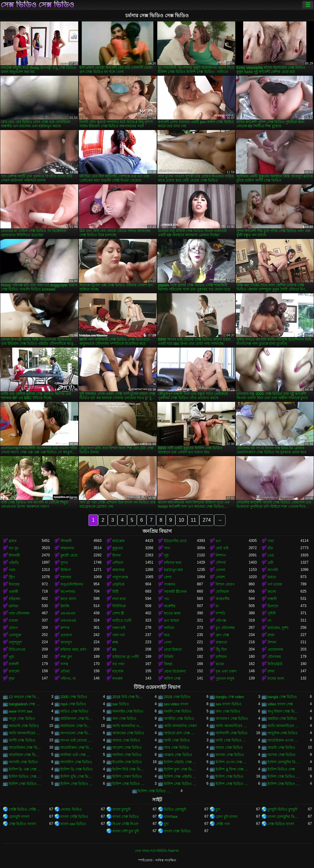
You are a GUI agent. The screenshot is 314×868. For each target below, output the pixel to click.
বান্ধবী (272, 599)
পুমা (11, 657)
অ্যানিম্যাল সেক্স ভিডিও (77, 726)
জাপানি (273, 570)
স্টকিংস (66, 570)
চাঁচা (270, 548)
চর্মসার (13, 606)
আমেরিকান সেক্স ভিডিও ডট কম (77, 748)
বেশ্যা (168, 577)
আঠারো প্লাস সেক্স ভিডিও (180, 733)
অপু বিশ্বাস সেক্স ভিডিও (284, 711)
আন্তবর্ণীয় (223, 599)
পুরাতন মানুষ (225, 679)
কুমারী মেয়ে (69, 555)
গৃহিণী (272, 613)
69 (114, 650)
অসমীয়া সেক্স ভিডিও (179, 719)
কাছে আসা (68, 599)
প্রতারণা (66, 635)
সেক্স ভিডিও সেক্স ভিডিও (37, 5)
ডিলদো (273, 606)
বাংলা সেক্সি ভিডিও (74, 817)
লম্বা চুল (66, 657)
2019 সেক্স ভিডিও (177, 697)
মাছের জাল (276, 679)
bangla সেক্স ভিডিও (282, 697)
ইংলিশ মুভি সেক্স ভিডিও (77, 777)
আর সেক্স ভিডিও (176, 748)
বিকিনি (169, 657)
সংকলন (170, 584)
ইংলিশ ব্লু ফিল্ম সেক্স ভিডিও (232, 769)
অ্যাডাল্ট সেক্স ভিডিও (24, 726)
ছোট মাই (222, 548)
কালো (272, 592)
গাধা (271, 541)
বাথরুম (117, 679)
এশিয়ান (118, 563)
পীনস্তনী (66, 541)
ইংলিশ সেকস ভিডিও (127, 777)
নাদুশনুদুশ (15, 642)
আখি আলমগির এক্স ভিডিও (129, 726)
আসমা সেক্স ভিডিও (230, 755)
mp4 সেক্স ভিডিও (73, 704)
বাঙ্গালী (14, 664)
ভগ (218, 541)
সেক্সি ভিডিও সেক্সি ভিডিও (25, 809)
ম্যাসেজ (118, 671)
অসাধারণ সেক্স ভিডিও (232, 719)
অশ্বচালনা (67, 548)
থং (269, 621)
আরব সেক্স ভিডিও (229, 748)
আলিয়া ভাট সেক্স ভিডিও (77, 755)
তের (271, 555)
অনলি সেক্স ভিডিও (178, 711)
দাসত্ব (64, 664)
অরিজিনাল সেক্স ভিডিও (77, 719)
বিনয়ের (14, 584)
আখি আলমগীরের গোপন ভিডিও (232, 726)
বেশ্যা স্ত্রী (118, 613)
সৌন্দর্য (221, 563)
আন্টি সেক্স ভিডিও (22, 740)
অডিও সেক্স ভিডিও (74, 711)
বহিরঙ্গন (14, 599)
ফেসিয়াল (222, 592)
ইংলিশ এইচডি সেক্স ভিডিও (180, 762)
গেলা (168, 642)
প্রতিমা (65, 671)
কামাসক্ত (119, 570)
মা (217, 606)
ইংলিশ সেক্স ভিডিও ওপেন (77, 784)
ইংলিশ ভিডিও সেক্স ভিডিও (25, 777)
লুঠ (166, 555)
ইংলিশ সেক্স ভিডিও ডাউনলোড (232, 784)
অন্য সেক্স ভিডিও (228, 711)
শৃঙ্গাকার (66, 577)
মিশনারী (14, 555)
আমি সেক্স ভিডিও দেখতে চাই (232, 740)
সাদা (167, 548)
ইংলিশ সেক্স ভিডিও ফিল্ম (154, 791)
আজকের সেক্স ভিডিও (128, 733)
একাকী (13, 592)
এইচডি (14, 563)
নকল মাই (119, 628)
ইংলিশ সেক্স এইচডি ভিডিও (180, 777)
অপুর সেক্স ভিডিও (22, 719)
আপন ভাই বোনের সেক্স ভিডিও (77, 740)
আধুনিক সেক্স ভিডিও (283, 733)
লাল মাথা (119, 599)
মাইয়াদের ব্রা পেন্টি (126, 657)
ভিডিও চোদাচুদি (175, 809)
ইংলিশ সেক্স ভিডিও (229, 777)
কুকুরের (118, 548)
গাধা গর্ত (119, 635)
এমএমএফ (68, 613)
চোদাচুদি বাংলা (19, 817)
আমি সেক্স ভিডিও (177, 740)
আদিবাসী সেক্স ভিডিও (232, 733)
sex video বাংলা (176, 704)
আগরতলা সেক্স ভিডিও (77, 733)
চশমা (271, 635)
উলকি (65, 606)
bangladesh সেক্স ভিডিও (25, 704)
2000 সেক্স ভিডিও (74, 697)
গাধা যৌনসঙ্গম (19, 613)
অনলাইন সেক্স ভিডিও (128, 711)
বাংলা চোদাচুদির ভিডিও (284, 817)
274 (207, 520)
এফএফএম (68, 621)
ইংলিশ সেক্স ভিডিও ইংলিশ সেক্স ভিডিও (284, 777)
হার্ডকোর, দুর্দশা (278, 628)
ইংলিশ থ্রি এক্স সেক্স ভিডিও (25, 769)
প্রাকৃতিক (118, 584)
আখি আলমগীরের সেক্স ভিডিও (25, 733)
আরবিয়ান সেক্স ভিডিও (25, 755)
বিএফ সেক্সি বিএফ (126, 824)
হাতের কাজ (172, 613)
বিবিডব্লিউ (275, 664)
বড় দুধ (14, 548)
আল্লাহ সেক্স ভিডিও (178, 755)
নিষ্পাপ (221, 555)
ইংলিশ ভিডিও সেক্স (281, 769)
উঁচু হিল (221, 650)
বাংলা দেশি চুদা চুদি (126, 831)
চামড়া (272, 577)
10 (181, 520)
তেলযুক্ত (15, 635)
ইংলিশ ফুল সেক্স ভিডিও (180, 769)
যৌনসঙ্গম (274, 657)
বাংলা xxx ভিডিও (73, 824)
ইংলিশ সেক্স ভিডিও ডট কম (180, 784)
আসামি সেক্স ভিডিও (23, 762)
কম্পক (65, 628)
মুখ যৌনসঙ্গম (225, 628)
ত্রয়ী (270, 563)
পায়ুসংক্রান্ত (120, 577)
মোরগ (13, 628)
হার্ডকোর (119, 541)
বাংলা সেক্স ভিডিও (126, 817)
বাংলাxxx (171, 817)
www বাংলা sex (21, 711)
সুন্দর (64, 563)
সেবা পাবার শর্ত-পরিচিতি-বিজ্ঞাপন (157, 851)
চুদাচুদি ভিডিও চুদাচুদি (283, 809)
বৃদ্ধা (12, 679)
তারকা (13, 621)
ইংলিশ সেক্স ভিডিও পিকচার (284, 784)
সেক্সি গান (223, 824)
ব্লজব (13, 541)
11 (194, 520)
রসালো (14, 671)
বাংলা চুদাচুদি (121, 809)
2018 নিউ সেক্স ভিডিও (129, 697)
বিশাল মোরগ (225, 584)
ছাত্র (167, 635)
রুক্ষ (115, 642)
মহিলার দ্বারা (173, 563)
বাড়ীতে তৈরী (122, 621)
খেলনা (220, 570)
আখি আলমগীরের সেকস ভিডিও (284, 726)
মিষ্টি (115, 592)
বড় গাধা (118, 664)
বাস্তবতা (221, 642)
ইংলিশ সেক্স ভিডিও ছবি (129, 784)
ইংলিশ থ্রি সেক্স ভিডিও (77, 769)
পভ (167, 599)
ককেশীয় (170, 606)
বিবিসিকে (119, 606)
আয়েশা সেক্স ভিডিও (127, 748)
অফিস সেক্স (172, 679)
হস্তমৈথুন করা (173, 570)
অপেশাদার (68, 592)
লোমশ (220, 577)
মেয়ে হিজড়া (173, 650)
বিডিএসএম (17, 650)
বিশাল (272, 642)
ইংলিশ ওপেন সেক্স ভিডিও (232, 762)
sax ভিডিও (121, 704)
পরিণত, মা (68, 679)
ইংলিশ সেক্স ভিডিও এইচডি (25, 784)
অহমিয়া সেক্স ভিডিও (282, 719)
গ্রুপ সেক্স (222, 635)
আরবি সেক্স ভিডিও (282, 748)
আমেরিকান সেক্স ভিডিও (25, 748)
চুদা (218, 809)
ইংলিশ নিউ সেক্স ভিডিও (129, 769)
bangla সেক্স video (230, 697)
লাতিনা (169, 628)
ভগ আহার (171, 621)
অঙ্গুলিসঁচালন (72, 584)
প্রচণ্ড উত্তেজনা (175, 671)
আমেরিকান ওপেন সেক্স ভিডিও (284, 740)
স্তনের (220, 664)
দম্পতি (220, 613)
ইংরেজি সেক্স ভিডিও (127, 762)
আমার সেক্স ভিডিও (126, 740)
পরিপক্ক (221, 621)
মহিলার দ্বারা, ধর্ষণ (73, 650)
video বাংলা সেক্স (280, 704)
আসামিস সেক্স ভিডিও (76, 762)
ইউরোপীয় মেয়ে (175, 541)
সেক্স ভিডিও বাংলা (22, 824)
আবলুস (66, 642)
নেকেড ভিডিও (71, 809)
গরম (12, 570)
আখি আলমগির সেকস (180, 726)
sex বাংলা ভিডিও (228, 704)
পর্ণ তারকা (275, 584)
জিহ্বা (168, 664)
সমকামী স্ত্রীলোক (175, 592)
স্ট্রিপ (12, 577)
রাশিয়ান (221, 657)
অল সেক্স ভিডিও (125, 719)
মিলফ (117, 555)
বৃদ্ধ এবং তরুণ (226, 671)
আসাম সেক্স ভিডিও (282, 755)
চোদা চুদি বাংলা (226, 817)
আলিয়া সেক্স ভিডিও (127, 755)
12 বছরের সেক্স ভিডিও (25, 697)
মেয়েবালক (275, 650)
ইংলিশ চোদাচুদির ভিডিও (284, 762)
